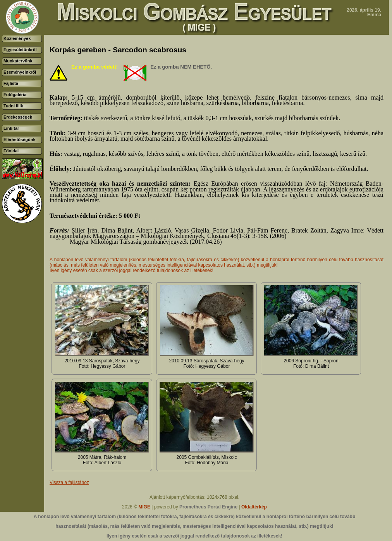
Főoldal (11, 151)
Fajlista (11, 83)
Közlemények (17, 38)
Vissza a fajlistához (69, 482)
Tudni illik (13, 106)
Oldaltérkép (254, 507)
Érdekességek (18, 117)
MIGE (144, 507)
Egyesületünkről (20, 50)
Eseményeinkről (20, 72)
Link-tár (11, 128)
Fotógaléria (15, 95)
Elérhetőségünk (20, 140)
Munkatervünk (18, 61)
